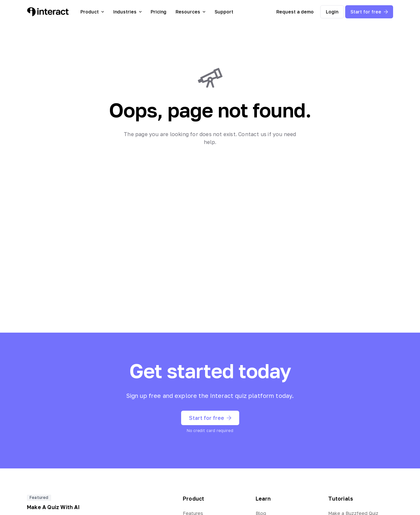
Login (332, 12)
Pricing (158, 12)
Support (224, 12)
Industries (127, 12)
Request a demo (295, 12)
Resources (190, 12)
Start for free (369, 12)
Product (92, 12)
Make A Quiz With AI (53, 507)
